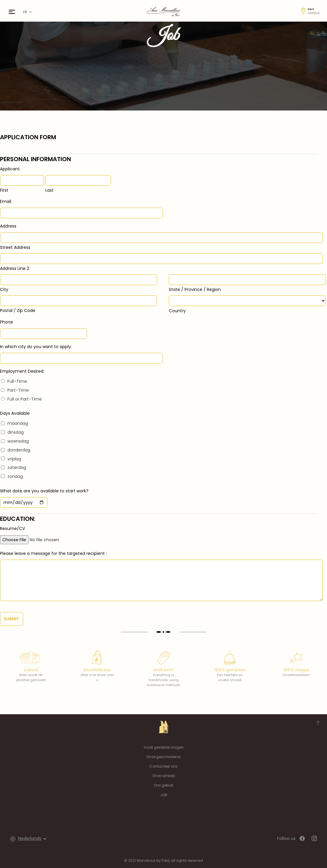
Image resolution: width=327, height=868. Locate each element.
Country (177, 311)
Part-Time (18, 390)
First (4, 190)
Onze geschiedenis (163, 757)
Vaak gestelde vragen (164, 747)
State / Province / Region (195, 289)
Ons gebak (163, 785)
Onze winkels (164, 776)
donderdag (19, 450)
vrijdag (14, 459)
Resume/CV (12, 529)
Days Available (15, 413)
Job (164, 795)
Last (50, 190)
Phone (7, 322)
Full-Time (17, 381)
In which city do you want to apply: (36, 347)
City (4, 289)
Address (8, 226)
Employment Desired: (22, 371)
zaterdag (17, 467)
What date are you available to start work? (44, 491)
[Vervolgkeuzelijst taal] (33, 839)
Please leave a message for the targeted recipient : (53, 553)
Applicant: (10, 169)
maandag (18, 423)
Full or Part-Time (25, 399)
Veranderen (314, 13)
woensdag (18, 441)
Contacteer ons (164, 766)
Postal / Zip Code (18, 310)
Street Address (15, 247)
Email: (6, 201)
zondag (15, 476)
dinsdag (16, 432)
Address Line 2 (15, 268)
